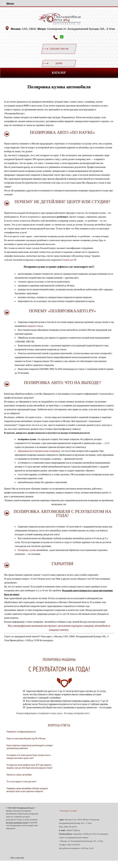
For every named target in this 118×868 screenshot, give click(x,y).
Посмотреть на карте (69, 811)
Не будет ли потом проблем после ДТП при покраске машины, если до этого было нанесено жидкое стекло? (29, 766)
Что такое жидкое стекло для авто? (21, 781)
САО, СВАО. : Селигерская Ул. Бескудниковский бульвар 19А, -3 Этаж (63, 29)
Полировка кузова (27, 550)
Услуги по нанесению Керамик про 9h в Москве (26, 738)
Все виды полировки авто (77, 713)
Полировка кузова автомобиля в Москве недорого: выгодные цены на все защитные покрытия (27, 790)
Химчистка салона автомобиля (19, 775)
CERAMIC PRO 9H (59, 49)
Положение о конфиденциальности (21, 732)
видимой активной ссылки (17, 823)
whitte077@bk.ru (73, 830)
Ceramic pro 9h (69, 260)
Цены (59, 63)
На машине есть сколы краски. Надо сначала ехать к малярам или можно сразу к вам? (29, 757)
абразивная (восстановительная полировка (38, 451)
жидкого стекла (35, 326)
